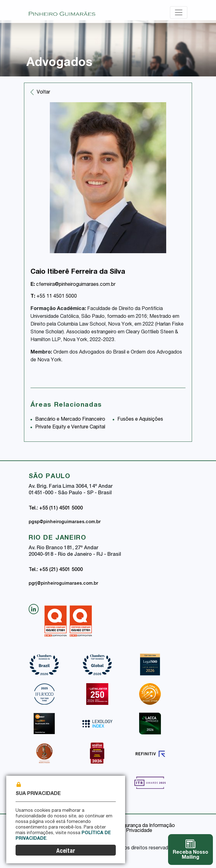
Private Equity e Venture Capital (70, 427)
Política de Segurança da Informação (134, 826)
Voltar (43, 93)
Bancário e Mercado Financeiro (70, 420)
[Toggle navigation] (179, 12)
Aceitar (66, 851)
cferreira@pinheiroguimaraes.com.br (73, 285)
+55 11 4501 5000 (54, 297)
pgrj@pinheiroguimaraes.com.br (63, 584)
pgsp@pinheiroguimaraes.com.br (65, 522)
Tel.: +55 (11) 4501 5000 (56, 509)
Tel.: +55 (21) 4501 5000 (56, 570)
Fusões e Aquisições (140, 420)
